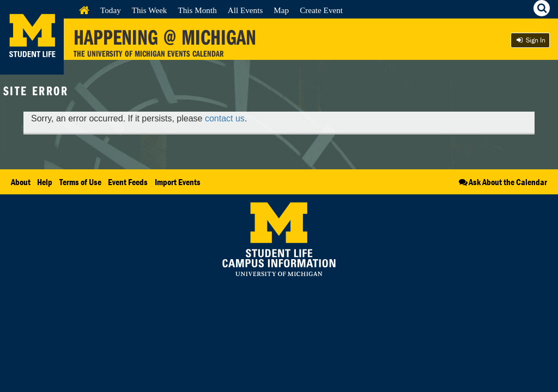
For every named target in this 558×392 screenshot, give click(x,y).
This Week (150, 10)
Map (281, 10)
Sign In (530, 40)
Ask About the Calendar (502, 182)
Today (111, 10)
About (21, 182)
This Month (197, 10)
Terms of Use (80, 182)
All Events (245, 10)
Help (45, 182)
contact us (225, 118)
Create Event (321, 10)
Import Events (178, 182)
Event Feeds (128, 182)
